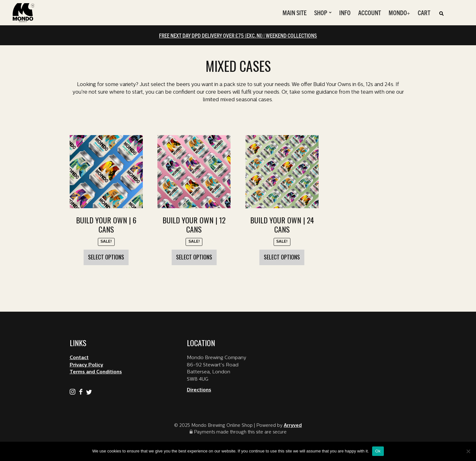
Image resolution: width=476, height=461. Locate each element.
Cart (424, 12)
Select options (106, 257)
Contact (79, 358)
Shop (321, 12)
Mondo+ (399, 12)
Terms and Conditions (96, 372)
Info (345, 12)
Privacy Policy (86, 365)
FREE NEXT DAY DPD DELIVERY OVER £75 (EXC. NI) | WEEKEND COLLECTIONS (238, 35)
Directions (199, 390)
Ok (378, 451)
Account (370, 12)
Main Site (295, 12)
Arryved (293, 426)
